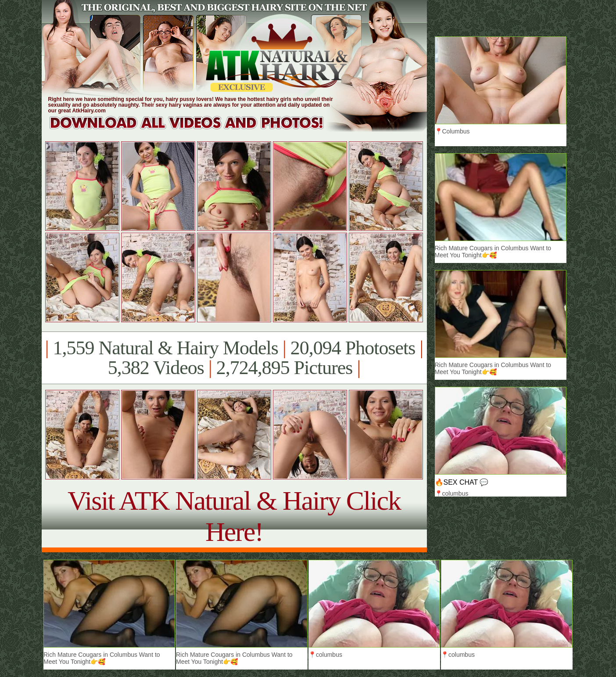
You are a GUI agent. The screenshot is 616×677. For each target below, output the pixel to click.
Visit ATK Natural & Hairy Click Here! (234, 516)
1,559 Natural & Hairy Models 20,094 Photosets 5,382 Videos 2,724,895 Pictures (234, 358)
